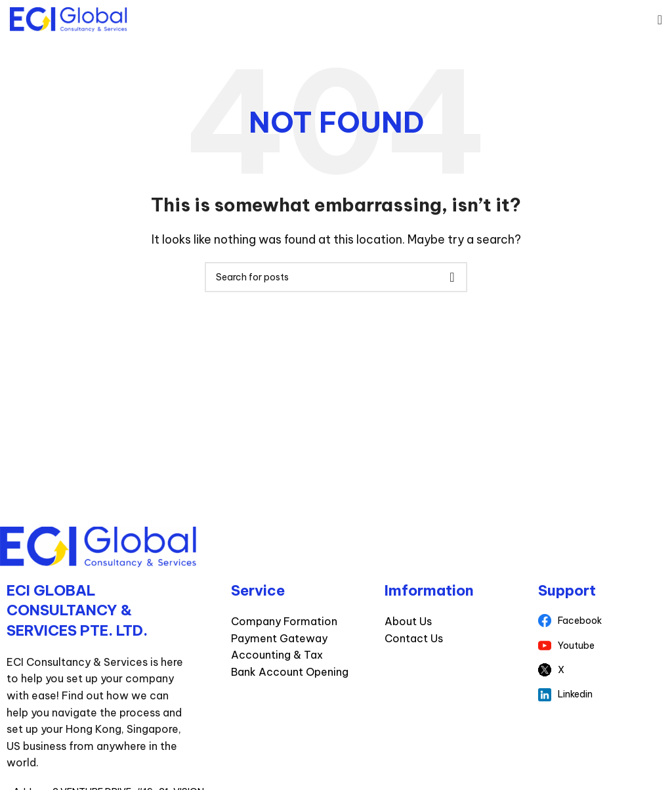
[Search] (336, 277)
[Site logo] (69, 18)
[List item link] (602, 621)
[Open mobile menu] (660, 20)
